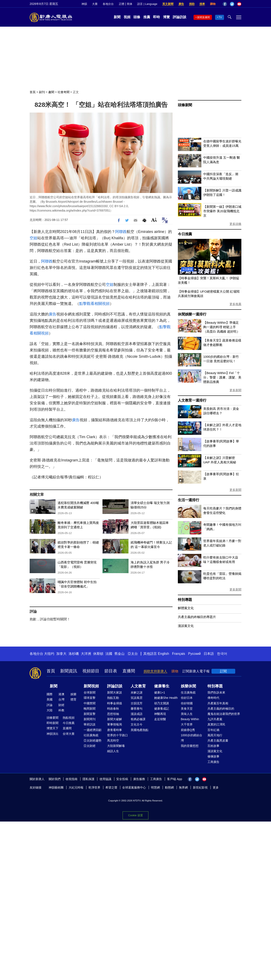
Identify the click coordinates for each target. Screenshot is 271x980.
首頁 (33, 92)
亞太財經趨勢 (93, 741)
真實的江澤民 (216, 724)
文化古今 (137, 724)
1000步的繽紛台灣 (191, 738)
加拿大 (61, 654)
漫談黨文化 (186, 626)
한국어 (222, 654)
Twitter (232, 4)
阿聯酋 (121, 232)
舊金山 (119, 654)
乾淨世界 (94, 787)
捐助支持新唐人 (155, 671)
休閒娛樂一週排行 (192, 314)
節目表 (111, 671)
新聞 (117, 17)
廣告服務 (139, 779)
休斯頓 (98, 654)
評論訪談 (180, 17)
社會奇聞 (64, 92)
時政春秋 (113, 709)
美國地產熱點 (140, 730)
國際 (50, 694)
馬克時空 (113, 741)
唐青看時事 (115, 730)
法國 (109, 654)
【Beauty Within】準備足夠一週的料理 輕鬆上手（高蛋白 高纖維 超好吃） (222, 327)
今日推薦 (185, 234)
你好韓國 (187, 703)
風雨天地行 (215, 735)
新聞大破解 (115, 719)
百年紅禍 (213, 730)
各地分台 (108, 4)
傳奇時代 (213, 698)
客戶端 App (175, 779)
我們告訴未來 (216, 692)
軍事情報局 (115, 724)
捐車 (202, 4)
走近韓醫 (160, 719)
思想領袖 (113, 714)
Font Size (154, 220)
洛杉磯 (74, 654)
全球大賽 (69, 734)
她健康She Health (166, 698)
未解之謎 (137, 692)
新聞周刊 (90, 719)
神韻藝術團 (56, 787)
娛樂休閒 (188, 686)
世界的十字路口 (118, 735)
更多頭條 (235, 224)
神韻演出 (53, 734)
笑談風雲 (137, 698)
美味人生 (187, 714)
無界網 (183, 787)
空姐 (33, 238)
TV (220, 17)
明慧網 (155, 787)
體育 (73, 699)
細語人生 (113, 751)
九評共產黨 (215, 719)
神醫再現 (160, 714)
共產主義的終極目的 (221, 709)
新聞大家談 (115, 692)
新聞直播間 (203, 17)
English (163, 654)
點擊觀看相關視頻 (94, 304)
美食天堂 (187, 709)
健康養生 (162, 686)
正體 (122, 4)
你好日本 (187, 698)
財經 (61, 705)
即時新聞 (53, 723)
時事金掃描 (115, 703)
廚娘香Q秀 (188, 730)
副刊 (42, 92)
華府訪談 (90, 724)
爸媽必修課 (138, 719)
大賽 (95, 4)
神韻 (84, 4)
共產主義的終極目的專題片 (197, 617)
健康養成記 (162, 709)
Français (179, 654)
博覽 (166, 17)
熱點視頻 (69, 718)
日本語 (209, 654)
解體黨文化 (186, 608)
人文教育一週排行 (192, 400)
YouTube (239, 4)
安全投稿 (122, 779)
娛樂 (73, 694)
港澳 (61, 694)
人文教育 (138, 686)
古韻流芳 (137, 703)
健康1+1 (160, 692)
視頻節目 (91, 671)
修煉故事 (213, 756)
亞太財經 (90, 746)
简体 (130, 4)
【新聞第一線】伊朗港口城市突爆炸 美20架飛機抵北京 (222, 211)
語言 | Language (147, 4)
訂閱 (223, 671)
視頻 (127, 17)
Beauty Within (190, 719)
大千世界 (187, 724)
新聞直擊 (90, 714)
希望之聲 (111, 787)
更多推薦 (235, 304)
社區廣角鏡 (91, 735)
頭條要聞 (53, 718)
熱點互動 (113, 698)
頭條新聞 (185, 105)
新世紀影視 (200, 787)
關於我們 (55, 779)
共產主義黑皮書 (218, 741)
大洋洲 (86, 654)
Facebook (225, 4)
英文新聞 (168, 4)
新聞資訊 (69, 671)
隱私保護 (88, 779)
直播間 (129, 671)
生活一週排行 (189, 500)
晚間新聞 (90, 709)
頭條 (137, 17)
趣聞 (51, 92)
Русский (194, 654)
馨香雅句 (137, 709)
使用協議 (105, 779)
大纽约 (49, 654)
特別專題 (185, 600)
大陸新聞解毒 (116, 746)
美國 (50, 699)
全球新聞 (90, 692)
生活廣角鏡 (188, 692)
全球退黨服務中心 (134, 787)
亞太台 (133, 654)
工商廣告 (213, 762)
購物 (213, 4)
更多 (216, 787)
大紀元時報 (76, 787)
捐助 (192, 4)
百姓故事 (213, 746)
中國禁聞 (90, 703)
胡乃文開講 (162, 703)
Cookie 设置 (135, 815)
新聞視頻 (91, 686)
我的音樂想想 (190, 746)
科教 (61, 710)
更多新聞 (235, 390)
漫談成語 (137, 714)
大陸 (50, 710)
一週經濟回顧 (93, 730)
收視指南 (72, 779)
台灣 (61, 699)
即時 (156, 17)
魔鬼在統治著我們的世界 (224, 714)
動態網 (169, 787)
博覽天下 (53, 728)
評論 (50, 705)
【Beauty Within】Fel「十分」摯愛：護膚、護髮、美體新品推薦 (222, 377)
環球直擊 (90, 698)
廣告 (181, 4)
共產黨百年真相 (218, 703)
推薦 (147, 17)
